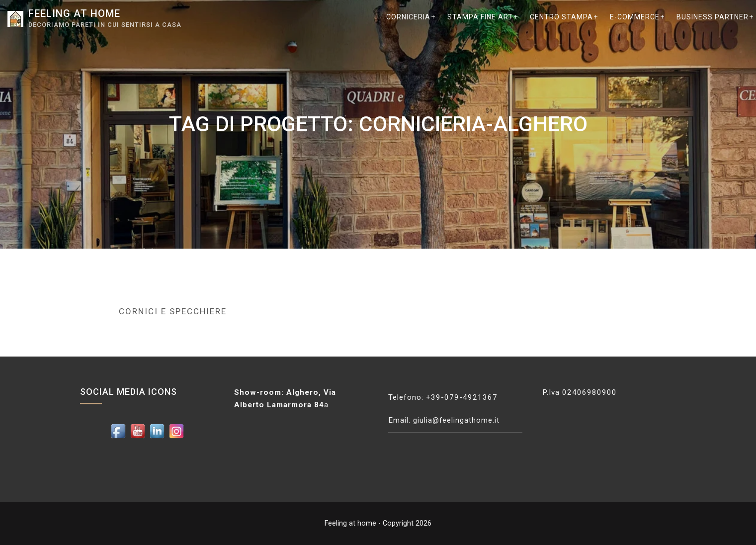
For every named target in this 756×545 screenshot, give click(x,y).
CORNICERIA (408, 17)
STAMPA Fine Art (480, 17)
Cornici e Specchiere (173, 311)
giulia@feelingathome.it (457, 420)
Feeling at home (78, 13)
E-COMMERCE (635, 17)
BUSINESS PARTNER (713, 17)
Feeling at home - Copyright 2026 (378, 523)
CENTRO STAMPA (561, 17)
